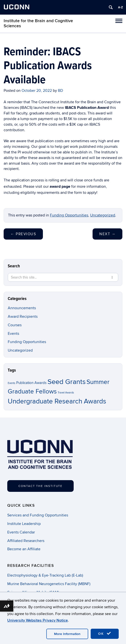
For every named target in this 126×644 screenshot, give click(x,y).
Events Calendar (21, 532)
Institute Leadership (24, 524)
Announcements (22, 308)
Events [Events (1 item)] (12, 383)
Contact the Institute (40, 486)
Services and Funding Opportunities (38, 515)
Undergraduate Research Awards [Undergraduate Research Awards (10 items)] (57, 401)
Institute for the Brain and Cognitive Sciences (38, 23)
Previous (23, 234)
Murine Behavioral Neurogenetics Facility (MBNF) (49, 584)
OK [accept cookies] (105, 634)
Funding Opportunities (69, 215)
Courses (15, 325)
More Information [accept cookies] (67, 634)
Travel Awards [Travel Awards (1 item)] (66, 393)
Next (107, 234)
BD (60, 91)
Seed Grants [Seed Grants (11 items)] (67, 382)
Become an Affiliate (24, 549)
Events (13, 334)
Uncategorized (103, 215)
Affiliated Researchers (26, 541)
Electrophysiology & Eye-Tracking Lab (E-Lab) (45, 575)
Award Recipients (23, 317)
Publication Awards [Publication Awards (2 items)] (31, 383)
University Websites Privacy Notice (38, 620)
